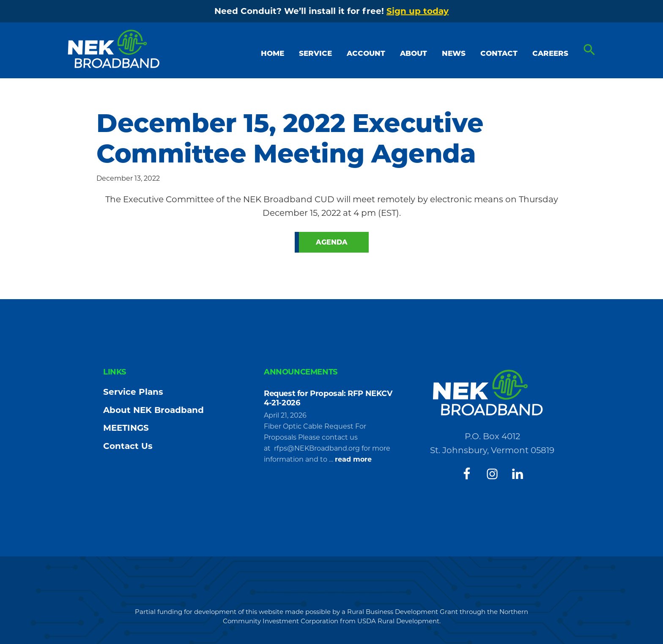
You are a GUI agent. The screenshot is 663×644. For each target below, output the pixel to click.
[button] (589, 50)
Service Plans (133, 392)
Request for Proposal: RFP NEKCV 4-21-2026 (328, 398)
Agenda (332, 242)
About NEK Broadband (153, 410)
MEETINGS (126, 428)
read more (353, 460)
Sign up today (418, 11)
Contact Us (128, 446)
